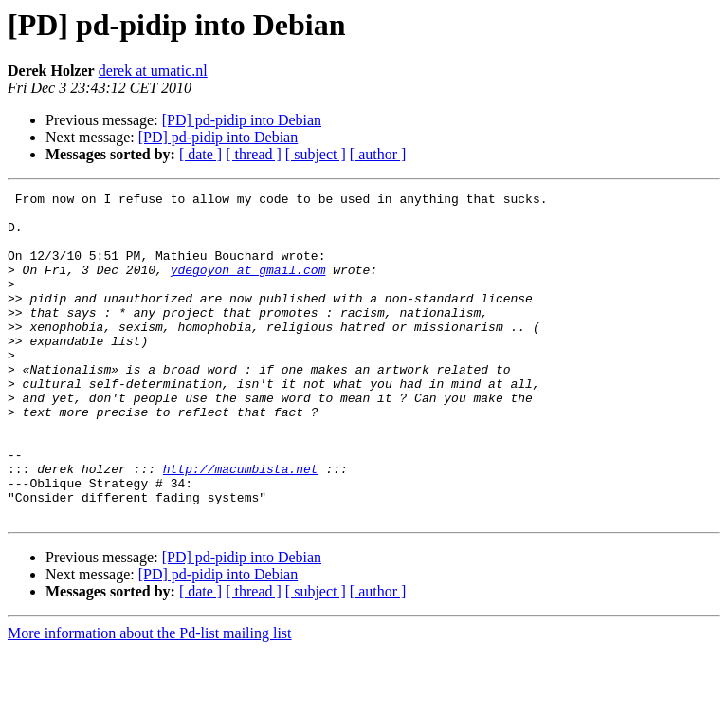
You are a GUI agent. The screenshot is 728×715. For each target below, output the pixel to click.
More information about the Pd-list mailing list (150, 698)
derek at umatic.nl (153, 71)
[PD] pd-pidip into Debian (242, 120)
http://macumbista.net (241, 525)
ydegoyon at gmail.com (248, 286)
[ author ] (378, 154)
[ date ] (200, 154)
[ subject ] (316, 154)
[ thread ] (254, 154)
